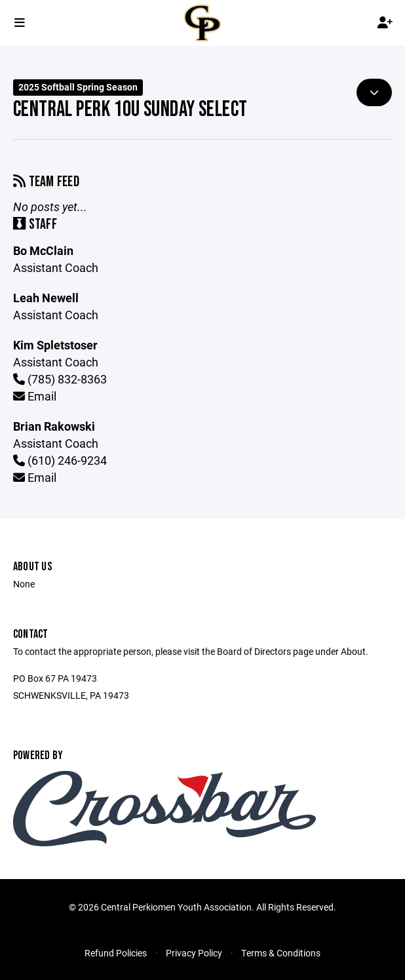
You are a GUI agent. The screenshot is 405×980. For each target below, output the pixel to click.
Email (35, 396)
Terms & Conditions (281, 953)
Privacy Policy (194, 953)
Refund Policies (116, 953)
